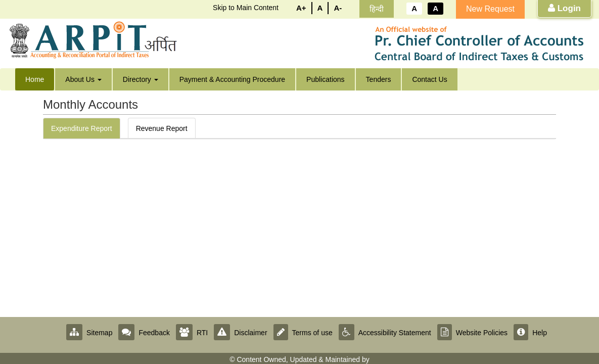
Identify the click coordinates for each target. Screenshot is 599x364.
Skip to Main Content (246, 8)
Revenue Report (162, 128)
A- (338, 8)
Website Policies (472, 333)
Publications (326, 79)
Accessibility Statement (385, 333)
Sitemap (89, 333)
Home (35, 79)
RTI (192, 333)
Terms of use (303, 333)
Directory (141, 79)
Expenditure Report (82, 128)
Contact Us (429, 79)
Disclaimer (240, 333)
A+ (301, 8)
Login (564, 8)
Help (530, 333)
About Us (83, 79)
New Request (490, 9)
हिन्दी (377, 9)
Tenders (379, 79)
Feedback (144, 333)
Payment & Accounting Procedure (232, 79)
